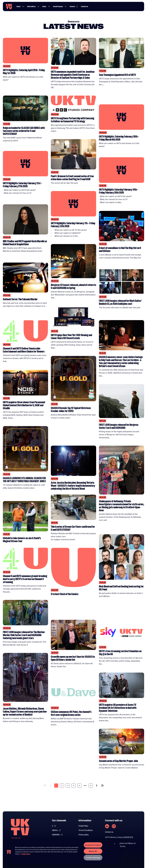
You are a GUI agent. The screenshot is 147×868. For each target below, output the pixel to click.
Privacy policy (84, 835)
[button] (23, 6)
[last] (102, 785)
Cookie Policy (83, 826)
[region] (64, 851)
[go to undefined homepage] (20, 831)
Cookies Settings (93, 858)
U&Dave (56, 830)
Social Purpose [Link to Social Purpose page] (58, 6)
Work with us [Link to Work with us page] (31, 6)
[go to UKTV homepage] (9, 6)
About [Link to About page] (18, 6)
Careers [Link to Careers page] (74, 6)
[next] (97, 785)
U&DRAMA (57, 835)
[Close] (115, 844)
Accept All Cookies (93, 845)
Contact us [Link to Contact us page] (85, 6)
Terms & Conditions (86, 830)
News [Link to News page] (44, 6)
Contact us (109, 832)
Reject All (93, 851)
